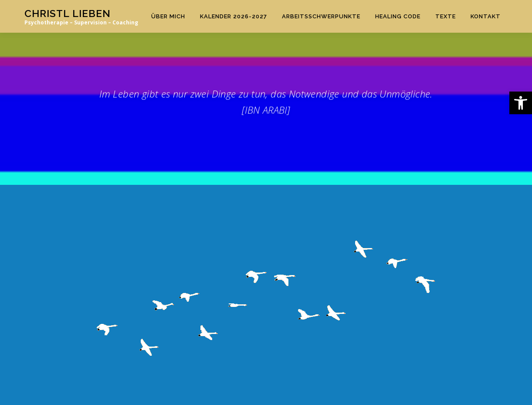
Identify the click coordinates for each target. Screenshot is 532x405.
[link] (521, 103)
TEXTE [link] (446, 16)
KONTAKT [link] (486, 16)
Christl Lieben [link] (68, 13)
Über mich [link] (168, 16)
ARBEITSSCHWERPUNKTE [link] (321, 16)
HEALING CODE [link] (398, 16)
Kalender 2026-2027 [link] (234, 16)
